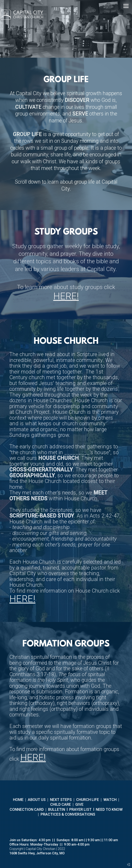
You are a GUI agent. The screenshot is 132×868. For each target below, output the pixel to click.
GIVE (79, 804)
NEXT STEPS (60, 800)
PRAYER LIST (80, 809)
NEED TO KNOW (109, 809)
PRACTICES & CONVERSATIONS (67, 814)
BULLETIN (56, 809)
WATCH (110, 800)
